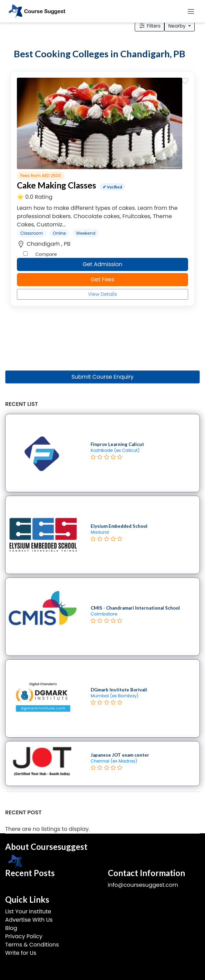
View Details (102, 294)
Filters (150, 26)
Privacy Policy (24, 936)
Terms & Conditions (32, 945)
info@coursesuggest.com (143, 885)
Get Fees (102, 279)
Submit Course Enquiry (102, 377)
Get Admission (103, 264)
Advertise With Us (29, 920)
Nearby (177, 26)
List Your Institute (28, 911)
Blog (11, 928)
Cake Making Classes (57, 185)
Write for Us (21, 953)
